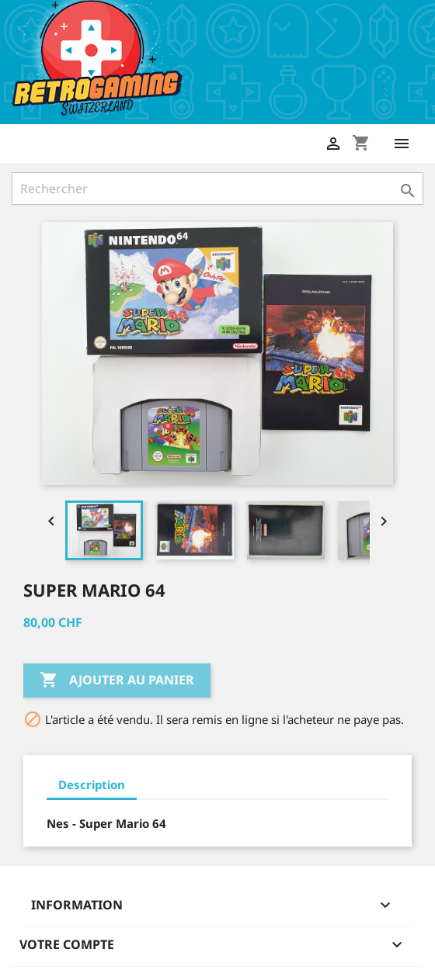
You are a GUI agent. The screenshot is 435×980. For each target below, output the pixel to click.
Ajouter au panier (117, 680)
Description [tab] (92, 784)
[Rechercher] (217, 189)
